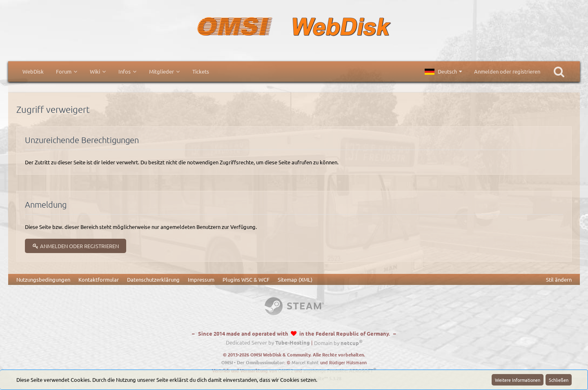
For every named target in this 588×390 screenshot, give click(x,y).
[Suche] (559, 72)
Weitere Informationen (518, 380)
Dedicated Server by (268, 343)
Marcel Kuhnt (305, 362)
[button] (443, 72)
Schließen (559, 380)
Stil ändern (559, 279)
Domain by (338, 343)
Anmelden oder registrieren (507, 71)
